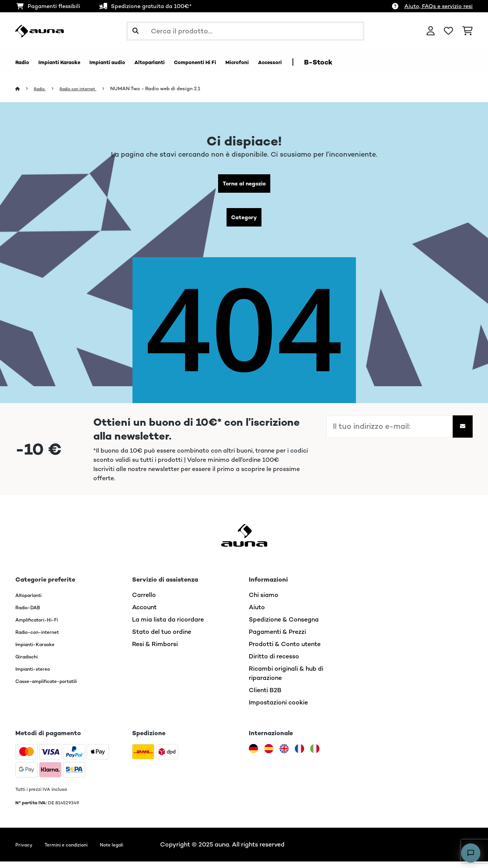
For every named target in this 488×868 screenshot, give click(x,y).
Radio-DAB (32, 614)
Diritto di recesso (274, 663)
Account (144, 614)
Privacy (26, 851)
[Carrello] (467, 31)
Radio (42, 89)
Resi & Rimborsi (155, 651)
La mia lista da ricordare (168, 626)
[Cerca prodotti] (245, 31)
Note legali (135, 851)
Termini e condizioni (78, 851)
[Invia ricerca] (136, 31)
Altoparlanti (33, 601)
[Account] (431, 31)
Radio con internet (87, 89)
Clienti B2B (265, 697)
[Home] (25, 89)
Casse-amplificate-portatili (57, 687)
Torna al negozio (244, 185)
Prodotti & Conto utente (285, 651)
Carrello (144, 601)
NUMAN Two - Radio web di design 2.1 (168, 89)
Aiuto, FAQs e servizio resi (438, 6)
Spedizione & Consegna (284, 626)
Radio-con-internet (44, 638)
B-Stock (395, 62)
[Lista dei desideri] (448, 31)
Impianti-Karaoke (41, 651)
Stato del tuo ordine (162, 638)
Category (244, 222)
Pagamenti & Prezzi (277, 638)
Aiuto (257, 614)
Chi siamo (264, 601)
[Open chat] (471, 853)
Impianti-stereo (39, 675)
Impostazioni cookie (278, 709)
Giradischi (30, 663)
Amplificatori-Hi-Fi (44, 626)
